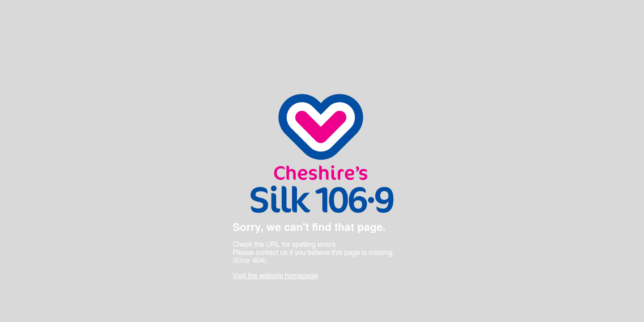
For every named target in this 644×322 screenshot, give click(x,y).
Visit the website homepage (275, 276)
